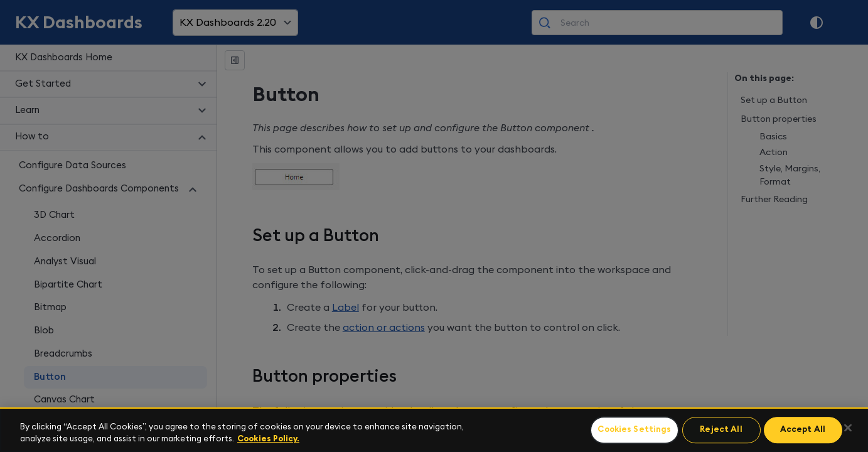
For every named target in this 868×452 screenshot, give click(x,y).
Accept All (803, 430)
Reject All (721, 430)
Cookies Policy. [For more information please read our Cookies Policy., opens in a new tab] (268, 439)
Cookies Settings (634, 430)
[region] (434, 430)
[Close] (848, 428)
